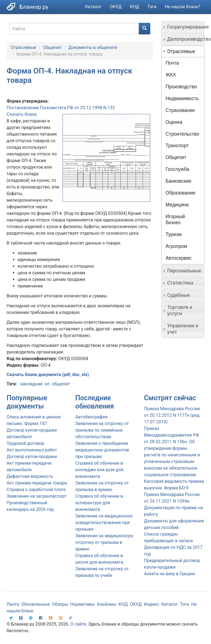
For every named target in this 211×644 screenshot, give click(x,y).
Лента (13, 604)
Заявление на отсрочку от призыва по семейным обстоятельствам (102, 430)
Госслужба (177, 169)
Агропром (177, 246)
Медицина (177, 205)
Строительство (182, 134)
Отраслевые (23, 47)
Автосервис (179, 258)
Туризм (174, 234)
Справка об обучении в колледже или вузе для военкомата (99, 470)
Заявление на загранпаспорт (37, 496)
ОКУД (116, 7)
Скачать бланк (22, 114)
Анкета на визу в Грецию (170, 574)
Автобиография (91, 417)
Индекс (152, 604)
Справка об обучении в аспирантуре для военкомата (99, 503)
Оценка (174, 122)
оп (47, 384)
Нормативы (82, 604)
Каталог (93, 7)
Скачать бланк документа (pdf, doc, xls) (48, 375)
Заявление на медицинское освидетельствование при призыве (104, 523)
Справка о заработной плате (36, 490)
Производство (181, 87)
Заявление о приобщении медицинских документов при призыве (102, 450)
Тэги (152, 7)
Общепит (52, 47)
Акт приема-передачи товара (37, 483)
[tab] (183, 27)
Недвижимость (182, 98)
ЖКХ (171, 75)
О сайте (78, 624)
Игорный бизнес (175, 220)
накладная (31, 384)
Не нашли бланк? (183, 7)
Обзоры (60, 604)
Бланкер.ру (34, 7)
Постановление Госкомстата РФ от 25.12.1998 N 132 (61, 108)
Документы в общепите (93, 47)
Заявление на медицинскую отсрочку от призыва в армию (104, 542)
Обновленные (35, 604)
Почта (172, 63)
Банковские (179, 181)
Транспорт (177, 146)
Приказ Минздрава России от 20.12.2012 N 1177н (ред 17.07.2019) (172, 415)
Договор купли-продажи (32, 457)
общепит (61, 384)
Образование (181, 193)
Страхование (180, 110)
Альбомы (106, 604)
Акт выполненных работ (32, 450)
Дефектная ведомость (30, 476)
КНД (135, 7)
